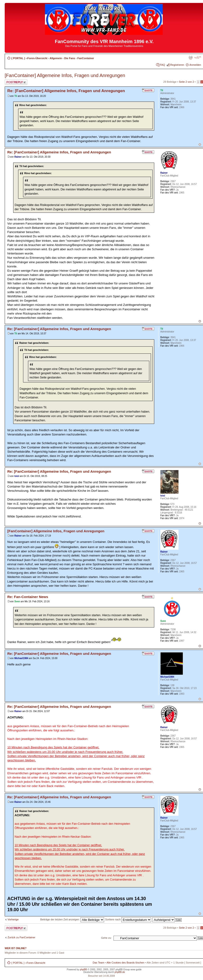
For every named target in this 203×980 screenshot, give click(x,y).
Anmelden (195, 65)
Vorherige (13, 919)
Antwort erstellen (16, 82)
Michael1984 (21, 658)
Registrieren (177, 65)
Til (16, 96)
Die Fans (70, 58)
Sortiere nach (128, 919)
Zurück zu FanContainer (21, 937)
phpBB (83, 970)
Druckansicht (191, 57)
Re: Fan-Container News (28, 597)
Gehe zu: (106, 938)
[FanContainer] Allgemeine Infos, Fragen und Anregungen (65, 75)
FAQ (162, 65)
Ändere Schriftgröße (198, 57)
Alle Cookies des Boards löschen (125, 963)
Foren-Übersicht (37, 58)
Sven (17, 601)
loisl (17, 476)
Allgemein (56, 58)
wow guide (136, 970)
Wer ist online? (16, 948)
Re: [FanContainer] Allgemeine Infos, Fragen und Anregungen (66, 91)
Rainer (18, 157)
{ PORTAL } (18, 58)
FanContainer (86, 58)
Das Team (98, 963)
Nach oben (200, 145)
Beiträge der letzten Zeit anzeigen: (72, 919)
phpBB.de (120, 972)
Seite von (187, 82)
